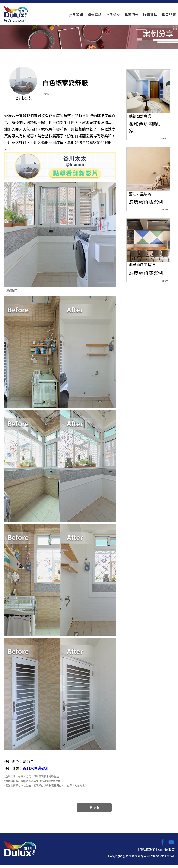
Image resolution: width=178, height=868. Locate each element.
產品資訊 (76, 15)
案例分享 (113, 15)
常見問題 (169, 15)
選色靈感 (95, 15)
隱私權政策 (148, 852)
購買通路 (150, 15)
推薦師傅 (132, 15)
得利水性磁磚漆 (36, 771)
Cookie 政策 (166, 852)
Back (94, 810)
